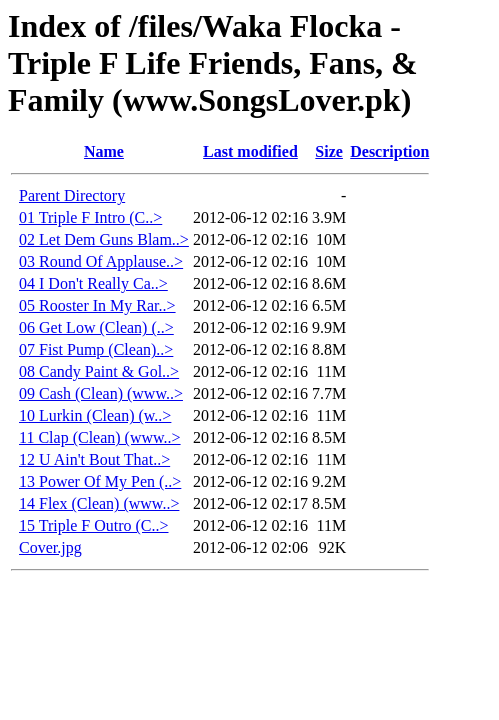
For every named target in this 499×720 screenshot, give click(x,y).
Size (329, 151)
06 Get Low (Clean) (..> (96, 327)
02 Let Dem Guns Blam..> (104, 239)
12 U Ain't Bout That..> (94, 459)
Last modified (250, 151)
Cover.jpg (50, 547)
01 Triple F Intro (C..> (90, 217)
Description (389, 151)
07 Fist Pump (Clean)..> (96, 349)
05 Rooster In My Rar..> (97, 305)
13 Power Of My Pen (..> (100, 481)
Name (104, 151)
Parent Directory (72, 195)
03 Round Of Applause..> (101, 261)
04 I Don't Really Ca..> (93, 283)
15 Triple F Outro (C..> (94, 525)
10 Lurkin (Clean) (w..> (95, 415)
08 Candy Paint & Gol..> (99, 371)
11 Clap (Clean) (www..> (100, 437)
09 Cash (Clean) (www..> (101, 393)
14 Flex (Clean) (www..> (99, 503)
